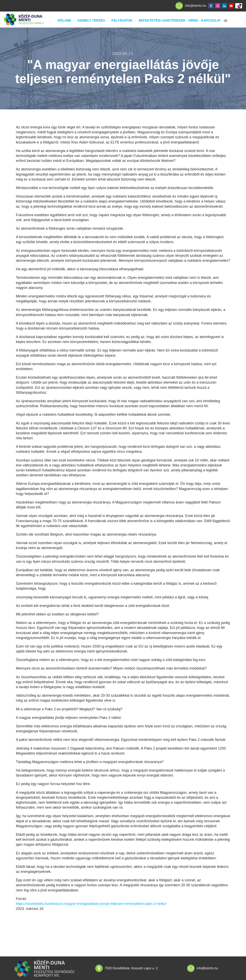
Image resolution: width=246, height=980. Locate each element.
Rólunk (66, 21)
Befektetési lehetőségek (162, 21)
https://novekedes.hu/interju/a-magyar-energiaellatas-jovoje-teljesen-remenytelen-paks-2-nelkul (91, 904)
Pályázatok (123, 21)
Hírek (193, 21)
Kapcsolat (211, 21)
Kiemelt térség (93, 21)
